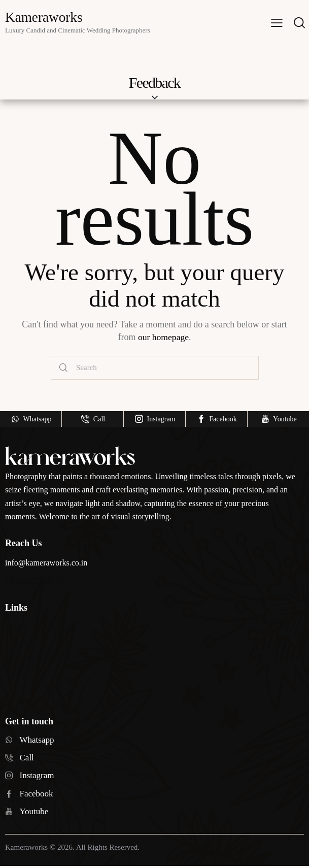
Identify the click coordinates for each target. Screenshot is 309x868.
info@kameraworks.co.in (46, 563)
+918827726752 (35, 581)
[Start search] (63, 368)
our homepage (163, 337)
